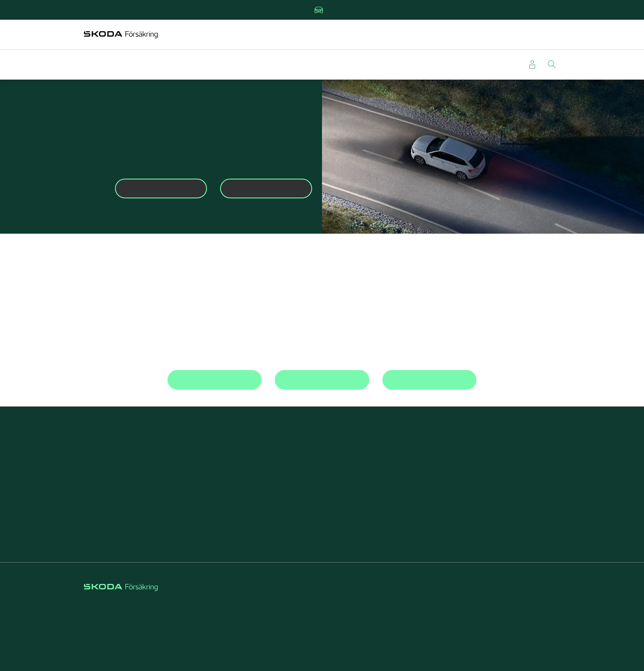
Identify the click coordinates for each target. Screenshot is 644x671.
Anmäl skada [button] (161, 188)
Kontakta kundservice (143, 525)
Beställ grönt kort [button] (322, 380)
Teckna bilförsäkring (143, 454)
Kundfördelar (322, 454)
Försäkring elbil (322, 468)
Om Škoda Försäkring (501, 454)
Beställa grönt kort (143, 482)
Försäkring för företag (501, 468)
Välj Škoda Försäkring (501, 482)
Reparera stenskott (322, 497)
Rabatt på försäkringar (322, 511)
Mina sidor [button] (266, 188)
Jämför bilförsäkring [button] (429, 380)
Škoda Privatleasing (322, 482)
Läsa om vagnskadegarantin (143, 497)
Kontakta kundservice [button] (215, 380)
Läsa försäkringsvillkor (143, 511)
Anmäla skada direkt (143, 468)
